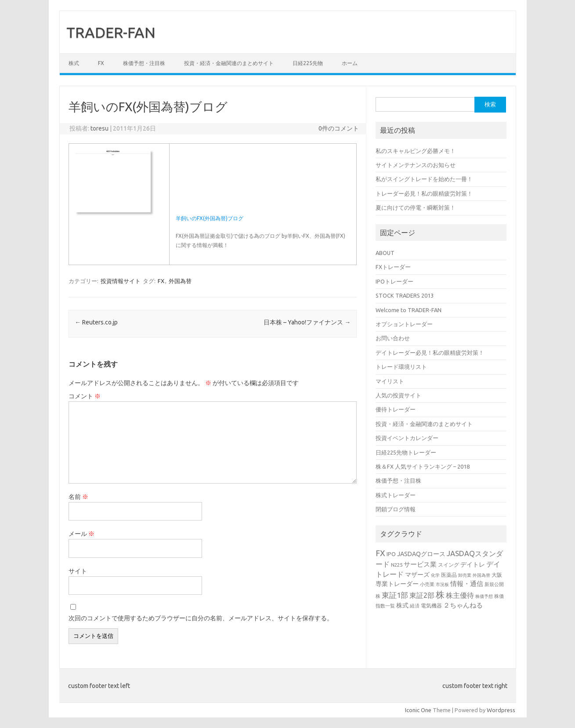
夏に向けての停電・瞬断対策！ (416, 207)
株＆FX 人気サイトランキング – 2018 (423, 466)
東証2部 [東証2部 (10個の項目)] (422, 595)
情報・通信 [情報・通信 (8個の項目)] (467, 584)
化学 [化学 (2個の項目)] (435, 575)
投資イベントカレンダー (407, 438)
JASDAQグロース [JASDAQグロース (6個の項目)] (421, 554)
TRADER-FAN (111, 32)
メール (81, 534)
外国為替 (180, 281)
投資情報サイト (121, 281)
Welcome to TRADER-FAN (409, 310)
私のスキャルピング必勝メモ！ (416, 151)
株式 (74, 63)
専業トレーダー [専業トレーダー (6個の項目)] (397, 584)
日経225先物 (308, 63)
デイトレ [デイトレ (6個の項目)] (473, 564)
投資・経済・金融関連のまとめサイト (229, 63)
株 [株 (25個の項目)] (440, 595)
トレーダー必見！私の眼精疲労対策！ (424, 193)
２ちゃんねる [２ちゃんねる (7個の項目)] (463, 605)
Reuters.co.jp (96, 322)
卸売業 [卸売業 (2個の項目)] (465, 575)
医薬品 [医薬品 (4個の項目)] (449, 575)
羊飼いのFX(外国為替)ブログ (210, 218)
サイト (78, 571)
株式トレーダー (396, 495)
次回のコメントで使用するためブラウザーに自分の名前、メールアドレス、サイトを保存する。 (201, 618)
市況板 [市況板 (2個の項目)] (442, 584)
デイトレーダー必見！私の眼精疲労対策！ (430, 353)
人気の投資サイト (398, 395)
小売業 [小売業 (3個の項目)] (427, 584)
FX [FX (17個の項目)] (380, 553)
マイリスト (390, 381)
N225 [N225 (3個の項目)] (397, 565)
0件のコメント (339, 128)
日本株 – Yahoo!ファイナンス (307, 322)
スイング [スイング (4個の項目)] (448, 564)
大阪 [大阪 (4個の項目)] (497, 575)
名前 (78, 497)
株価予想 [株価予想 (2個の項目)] (484, 596)
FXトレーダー (393, 267)
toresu (99, 128)
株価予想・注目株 (144, 63)
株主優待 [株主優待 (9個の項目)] (460, 595)
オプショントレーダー (404, 324)
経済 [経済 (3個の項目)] (415, 606)
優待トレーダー (396, 409)
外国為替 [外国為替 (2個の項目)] (481, 575)
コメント (85, 396)
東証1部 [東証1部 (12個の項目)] (395, 595)
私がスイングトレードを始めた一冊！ (424, 179)
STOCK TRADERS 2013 (405, 295)
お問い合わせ (393, 338)
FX (101, 63)
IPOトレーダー (394, 281)
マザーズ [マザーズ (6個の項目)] (417, 575)
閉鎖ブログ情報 (396, 509)
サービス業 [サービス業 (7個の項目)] (420, 564)
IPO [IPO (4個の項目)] (391, 554)
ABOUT (385, 253)
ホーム (350, 63)
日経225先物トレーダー (406, 452)
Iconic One (418, 710)
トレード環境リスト (401, 367)
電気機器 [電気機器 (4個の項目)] (431, 605)
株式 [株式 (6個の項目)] (402, 605)
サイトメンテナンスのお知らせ (416, 165)
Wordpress (501, 710)
